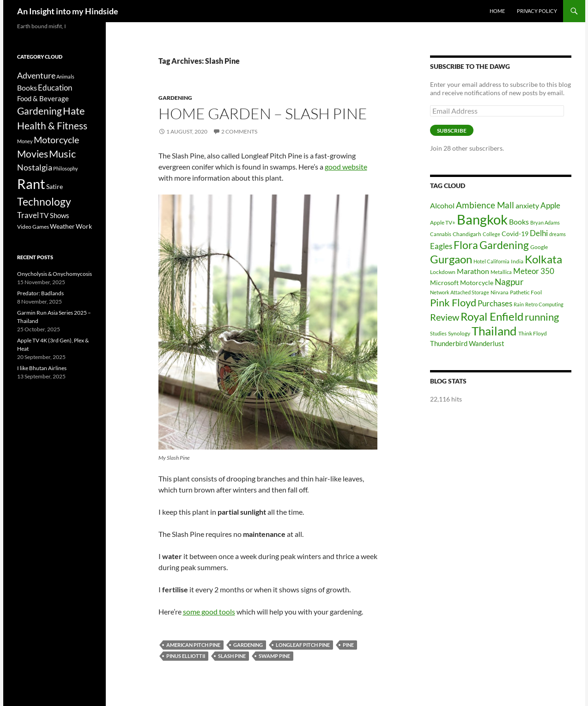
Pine (348, 645)
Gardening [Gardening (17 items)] (504, 245)
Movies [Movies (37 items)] (33, 154)
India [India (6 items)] (517, 261)
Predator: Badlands (40, 293)
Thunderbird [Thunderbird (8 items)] (449, 343)
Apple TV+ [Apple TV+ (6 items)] (443, 222)
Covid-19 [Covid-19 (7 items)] (515, 234)
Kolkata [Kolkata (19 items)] (543, 259)
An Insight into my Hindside (68, 11)
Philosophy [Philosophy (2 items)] (66, 168)
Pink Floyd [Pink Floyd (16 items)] (453, 302)
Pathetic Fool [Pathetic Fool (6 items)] (526, 292)
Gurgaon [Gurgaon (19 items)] (451, 259)
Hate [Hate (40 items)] (74, 111)
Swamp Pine (274, 656)
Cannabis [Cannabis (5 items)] (441, 234)
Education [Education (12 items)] (55, 88)
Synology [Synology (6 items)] (459, 333)
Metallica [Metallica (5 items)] (501, 272)
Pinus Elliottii (186, 656)
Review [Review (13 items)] (445, 317)
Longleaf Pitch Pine (303, 645)
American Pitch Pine (193, 645)
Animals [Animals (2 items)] (65, 76)
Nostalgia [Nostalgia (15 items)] (35, 167)
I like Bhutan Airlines (42, 368)
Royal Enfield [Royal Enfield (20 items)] (492, 316)
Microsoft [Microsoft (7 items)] (444, 283)
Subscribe (452, 131)
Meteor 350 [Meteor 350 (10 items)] (534, 271)
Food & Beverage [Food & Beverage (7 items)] (43, 98)
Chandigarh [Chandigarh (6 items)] (467, 234)
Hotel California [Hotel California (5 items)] (491, 261)
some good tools (209, 612)
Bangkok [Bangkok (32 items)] (482, 219)
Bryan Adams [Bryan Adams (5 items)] (545, 222)
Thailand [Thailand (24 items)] (494, 331)
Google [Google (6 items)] (539, 247)
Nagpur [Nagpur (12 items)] (509, 282)
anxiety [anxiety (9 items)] (527, 205)
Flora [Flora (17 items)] (466, 245)
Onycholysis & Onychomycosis (55, 274)
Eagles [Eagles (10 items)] (441, 246)
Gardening (175, 98)
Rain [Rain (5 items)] (519, 304)
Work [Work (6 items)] (84, 226)
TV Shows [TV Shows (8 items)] (55, 215)
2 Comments (239, 131)
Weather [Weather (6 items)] (62, 226)
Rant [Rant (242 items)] (31, 184)
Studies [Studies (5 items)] (438, 333)
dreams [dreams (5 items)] (558, 234)
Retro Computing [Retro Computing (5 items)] (544, 304)
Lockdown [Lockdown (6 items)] (443, 272)
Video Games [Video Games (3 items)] (33, 227)
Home (497, 11)
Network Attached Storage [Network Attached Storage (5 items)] (460, 292)
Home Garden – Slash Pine (263, 113)
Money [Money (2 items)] (25, 141)
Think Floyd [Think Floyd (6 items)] (533, 333)
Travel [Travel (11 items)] (28, 215)
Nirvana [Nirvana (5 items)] (500, 292)
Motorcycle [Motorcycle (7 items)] (477, 283)
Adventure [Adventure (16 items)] (36, 75)
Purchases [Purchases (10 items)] (495, 303)
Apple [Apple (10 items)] (550, 205)
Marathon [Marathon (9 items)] (473, 271)
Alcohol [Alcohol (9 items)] (442, 205)
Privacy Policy (537, 11)
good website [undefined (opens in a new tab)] (346, 167)
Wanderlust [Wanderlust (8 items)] (487, 343)
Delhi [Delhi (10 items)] (539, 233)
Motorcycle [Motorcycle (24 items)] (56, 140)
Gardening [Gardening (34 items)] (39, 111)
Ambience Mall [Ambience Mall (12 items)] (485, 205)
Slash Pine (232, 656)
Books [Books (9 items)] (519, 222)
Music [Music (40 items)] (62, 154)
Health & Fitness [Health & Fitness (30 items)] (52, 126)
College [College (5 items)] (491, 234)
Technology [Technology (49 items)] (44, 202)
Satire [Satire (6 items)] (55, 186)
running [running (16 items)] (542, 317)
